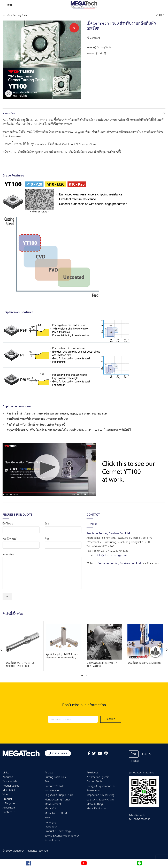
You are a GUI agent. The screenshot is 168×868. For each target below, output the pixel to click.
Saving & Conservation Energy (62, 835)
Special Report (53, 840)
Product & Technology (58, 831)
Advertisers (9, 807)
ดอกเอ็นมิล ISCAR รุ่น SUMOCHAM (144, 663)
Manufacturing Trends (58, 799)
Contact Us (9, 812)
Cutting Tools (20, 15)
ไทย (134, 754)
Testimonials (10, 781)
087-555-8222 (142, 819)
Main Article (9, 790)
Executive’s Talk (54, 786)
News (48, 817)
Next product (164, 15)
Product (7, 799)
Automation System (98, 777)
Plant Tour (51, 826)
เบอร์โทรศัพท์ (10, 539)
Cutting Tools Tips (55, 777)
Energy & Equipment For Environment (101, 788)
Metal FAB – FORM (56, 813)
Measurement (53, 804)
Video (6, 794)
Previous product (157, 15)
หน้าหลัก (6, 15)
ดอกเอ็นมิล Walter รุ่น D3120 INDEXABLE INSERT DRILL (20, 664)
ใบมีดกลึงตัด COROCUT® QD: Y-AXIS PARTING (102, 664)
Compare (95, 38)
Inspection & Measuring (101, 795)
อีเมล (47, 523)
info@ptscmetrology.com (112, 555)
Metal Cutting (95, 804)
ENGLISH (147, 754)
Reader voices (11, 785)
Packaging (51, 822)
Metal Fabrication (97, 808)
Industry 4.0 (52, 790)
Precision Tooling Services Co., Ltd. (109, 533)
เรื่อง (47, 539)
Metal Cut (50, 808)
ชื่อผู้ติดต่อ (8, 523)
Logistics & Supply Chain (59, 795)
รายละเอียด (9, 113)
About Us (8, 777)
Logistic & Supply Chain (100, 799)
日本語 (135, 761)
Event (48, 781)
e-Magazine (9, 803)
